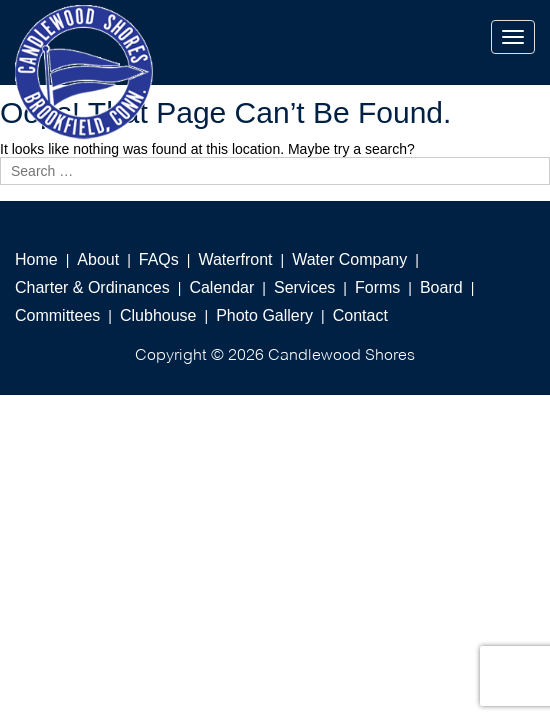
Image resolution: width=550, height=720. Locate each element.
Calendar (221, 287)
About (98, 259)
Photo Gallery (264, 315)
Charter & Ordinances (92, 287)
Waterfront (235, 259)
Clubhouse (158, 315)
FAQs (159, 259)
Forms (377, 287)
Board (441, 287)
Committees (57, 315)
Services (304, 287)
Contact (360, 315)
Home (36, 259)
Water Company (349, 259)
